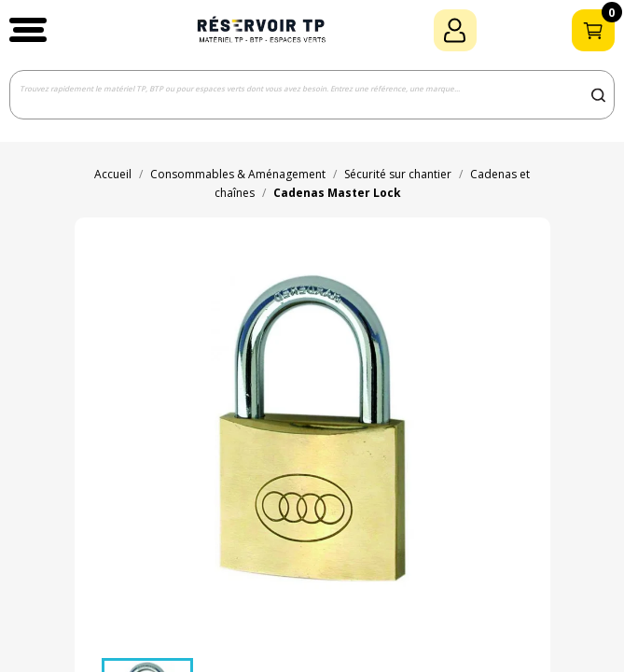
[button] (28, 30)
